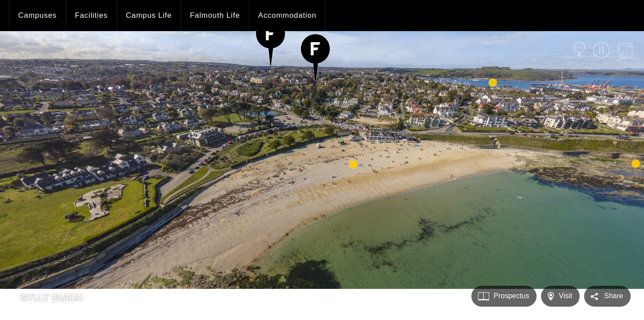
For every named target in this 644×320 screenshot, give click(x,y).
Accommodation (287, 15)
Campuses (38, 15)
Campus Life (149, 15)
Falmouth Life (215, 15)
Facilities (91, 15)
